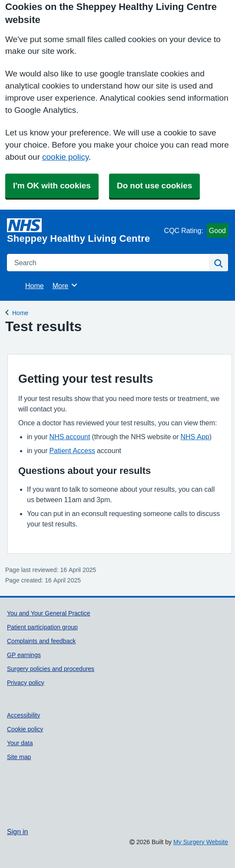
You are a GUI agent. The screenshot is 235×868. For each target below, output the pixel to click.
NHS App (195, 437)
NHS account (70, 437)
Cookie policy (25, 729)
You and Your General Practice (49, 613)
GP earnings (24, 655)
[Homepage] (84, 231)
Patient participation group (42, 627)
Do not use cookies (154, 186)
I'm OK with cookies (52, 186)
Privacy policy (26, 683)
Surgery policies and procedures (51, 669)
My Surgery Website (201, 842)
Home (35, 286)
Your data (20, 743)
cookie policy (65, 157)
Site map (19, 757)
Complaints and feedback (41, 641)
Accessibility (23, 715)
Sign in (17, 832)
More (65, 285)
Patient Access (72, 450)
